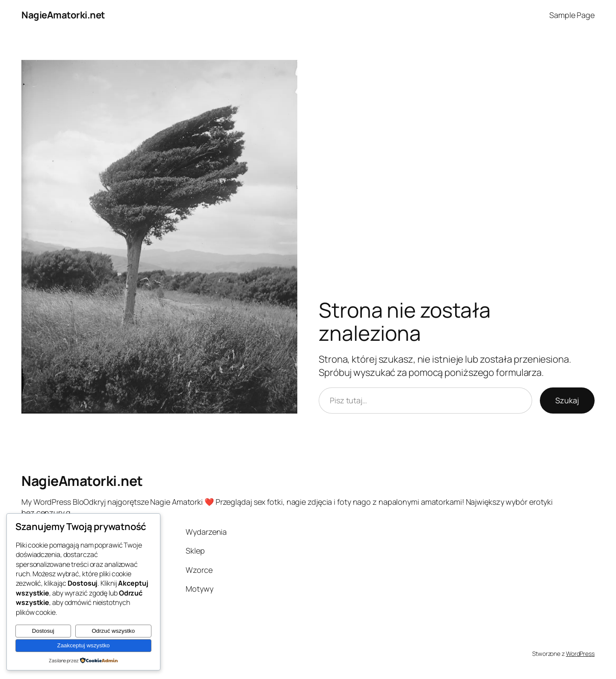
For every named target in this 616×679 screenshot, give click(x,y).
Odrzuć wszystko (113, 631)
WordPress (580, 654)
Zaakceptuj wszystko (84, 645)
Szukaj (567, 400)
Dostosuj (43, 631)
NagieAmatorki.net (63, 15)
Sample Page (572, 15)
